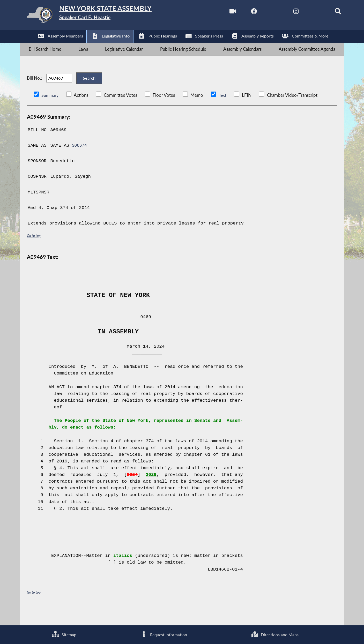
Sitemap (64, 634)
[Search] (328, 13)
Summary (50, 110)
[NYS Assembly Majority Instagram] (285, 13)
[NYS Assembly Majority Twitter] (263, 13)
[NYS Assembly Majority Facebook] (241, 13)
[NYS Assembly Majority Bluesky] (306, 13)
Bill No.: (34, 89)
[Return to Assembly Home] (102, 16)
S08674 (80, 160)
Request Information (163, 634)
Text (223, 110)
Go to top (35, 250)
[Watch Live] (219, 13)
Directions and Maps (275, 634)
